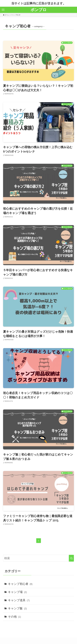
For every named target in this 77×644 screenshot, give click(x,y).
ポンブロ (39, 10)
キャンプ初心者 (20, 584)
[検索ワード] (39, 558)
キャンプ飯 (17, 608)
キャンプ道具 (19, 600)
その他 (14, 617)
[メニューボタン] (3, 10)
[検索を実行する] (71, 558)
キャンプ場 (17, 592)
